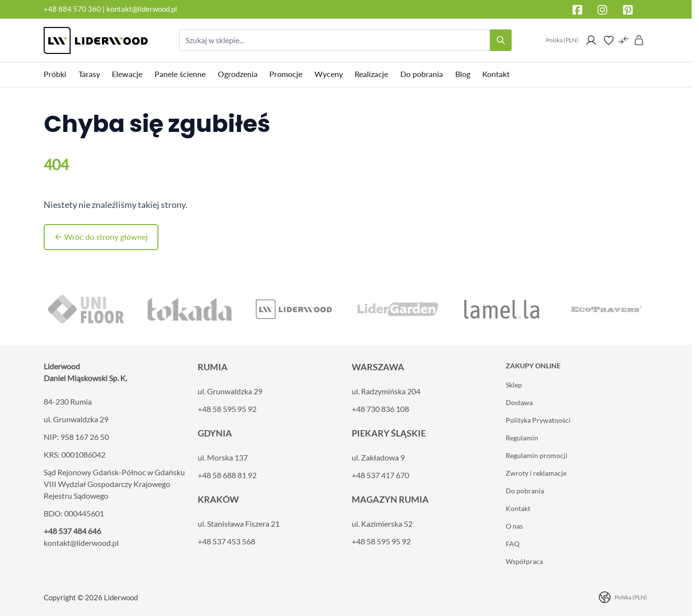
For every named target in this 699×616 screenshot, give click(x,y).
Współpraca (524, 561)
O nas (514, 526)
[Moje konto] (591, 40)
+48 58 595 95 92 (227, 409)
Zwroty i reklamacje (536, 473)
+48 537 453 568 (226, 541)
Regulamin (522, 438)
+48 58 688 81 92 (227, 475)
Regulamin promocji (537, 455)
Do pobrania (525, 491)
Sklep (514, 385)
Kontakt (518, 508)
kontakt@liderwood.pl (142, 9)
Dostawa (519, 402)
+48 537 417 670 (380, 475)
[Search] (501, 40)
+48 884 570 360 (72, 9)
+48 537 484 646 (72, 531)
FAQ (513, 544)
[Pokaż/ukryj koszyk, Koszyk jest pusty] (639, 40)
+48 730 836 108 (380, 409)
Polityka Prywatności (538, 420)
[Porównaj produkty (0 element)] (623, 40)
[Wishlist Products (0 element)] (609, 40)
